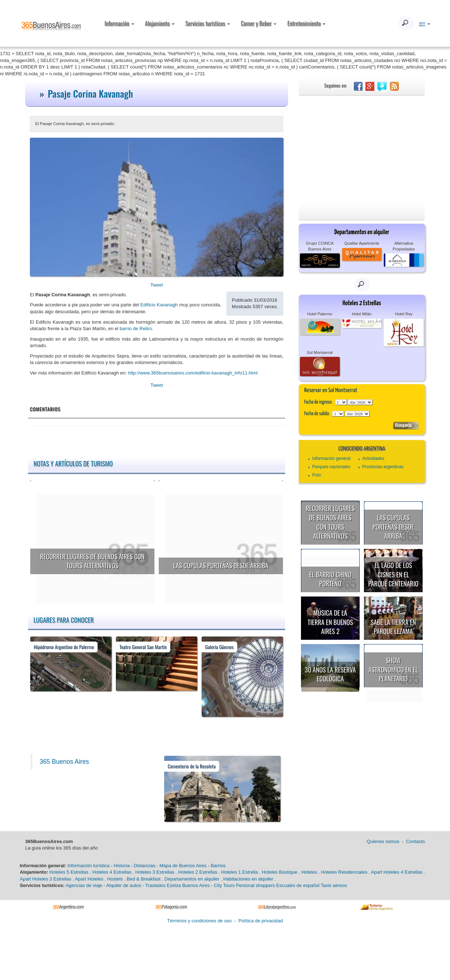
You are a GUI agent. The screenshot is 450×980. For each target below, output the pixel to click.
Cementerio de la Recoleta (192, 766)
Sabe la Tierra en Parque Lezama (393, 627)
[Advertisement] (362, 150)
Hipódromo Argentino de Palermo (64, 647)
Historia (122, 866)
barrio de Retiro (136, 329)
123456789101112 (360, 402)
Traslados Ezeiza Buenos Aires (177, 885)
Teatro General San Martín (143, 647)
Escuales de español (298, 885)
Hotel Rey (404, 314)
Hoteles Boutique (280, 872)
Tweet (157, 285)
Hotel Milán (362, 314)
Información (119, 23)
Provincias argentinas (383, 467)
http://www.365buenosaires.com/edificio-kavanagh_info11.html (193, 373)
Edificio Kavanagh (159, 305)
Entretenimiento (306, 23)
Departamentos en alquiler (192, 879)
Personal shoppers (255, 885)
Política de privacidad (261, 921)
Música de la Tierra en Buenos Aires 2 (330, 622)
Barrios (218, 866)
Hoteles (309, 872)
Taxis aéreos (334, 885)
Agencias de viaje (84, 885)
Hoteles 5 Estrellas (69, 872)
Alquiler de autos (124, 885)
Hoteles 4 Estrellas (112, 872)
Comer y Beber (259, 23)
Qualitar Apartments (362, 243)
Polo (316, 475)
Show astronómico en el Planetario (393, 669)
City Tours (224, 885)
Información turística (88, 866)
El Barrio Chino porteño (330, 579)
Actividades (373, 458)
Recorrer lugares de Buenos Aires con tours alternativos (92, 561)
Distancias (144, 866)
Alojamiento (160, 23)
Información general (331, 458)
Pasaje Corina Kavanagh (91, 94)
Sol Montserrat (320, 352)
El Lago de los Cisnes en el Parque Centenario (393, 574)
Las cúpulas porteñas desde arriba (221, 566)
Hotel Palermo (320, 314)
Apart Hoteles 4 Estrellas (397, 872)
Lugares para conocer (64, 620)
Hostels (115, 879)
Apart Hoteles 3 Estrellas (46, 879)
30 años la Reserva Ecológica (330, 674)
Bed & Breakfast (144, 879)
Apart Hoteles (89, 879)
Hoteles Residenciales (344, 872)
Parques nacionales (331, 467)
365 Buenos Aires (64, 762)
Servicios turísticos (208, 23)
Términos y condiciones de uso (199, 921)
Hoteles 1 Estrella (239, 872)
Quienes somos (383, 841)
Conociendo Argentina (362, 449)
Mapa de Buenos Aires (183, 866)
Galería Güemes (219, 647)
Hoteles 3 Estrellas (155, 872)
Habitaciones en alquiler (248, 879)
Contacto (415, 841)
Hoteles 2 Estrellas (198, 872)
